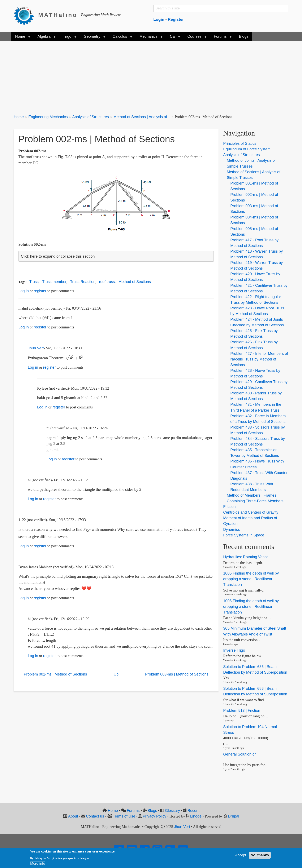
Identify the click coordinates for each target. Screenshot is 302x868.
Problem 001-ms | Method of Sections (55, 674)
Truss (34, 282)
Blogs (152, 811)
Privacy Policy (155, 816)
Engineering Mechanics (48, 117)
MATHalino (58, 15)
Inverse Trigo (234, 650)
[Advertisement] (139, 75)
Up (116, 674)
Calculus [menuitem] (121, 38)
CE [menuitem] (173, 38)
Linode (196, 816)
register (40, 291)
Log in (24, 291)
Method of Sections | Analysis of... (142, 117)
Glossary (172, 811)
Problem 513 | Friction (242, 710)
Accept (241, 855)
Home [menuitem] (21, 38)
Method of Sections (135, 282)
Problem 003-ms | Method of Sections (177, 674)
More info (38, 863)
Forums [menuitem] (221, 38)
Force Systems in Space (244, 535)
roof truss (107, 282)
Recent (193, 811)
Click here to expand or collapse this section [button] (58, 256)
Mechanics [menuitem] (149, 38)
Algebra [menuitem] (45, 38)
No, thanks (260, 855)
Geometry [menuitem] (93, 38)
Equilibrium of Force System (247, 149)
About (73, 816)
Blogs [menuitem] (244, 36)
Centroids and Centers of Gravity (251, 512)
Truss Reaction (83, 282)
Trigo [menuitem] (68, 38)
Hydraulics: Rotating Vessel (246, 557)
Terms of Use (124, 816)
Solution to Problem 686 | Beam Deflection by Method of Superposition (255, 691)
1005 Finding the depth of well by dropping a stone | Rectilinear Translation (251, 579)
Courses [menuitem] (195, 38)
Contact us (95, 816)
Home (19, 117)
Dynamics (231, 530)
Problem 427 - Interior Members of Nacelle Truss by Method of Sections (259, 359)
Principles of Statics (240, 143)
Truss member (54, 282)
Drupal (234, 816)
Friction (229, 507)
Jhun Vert (36, 348)
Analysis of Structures (91, 117)
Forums (133, 811)
